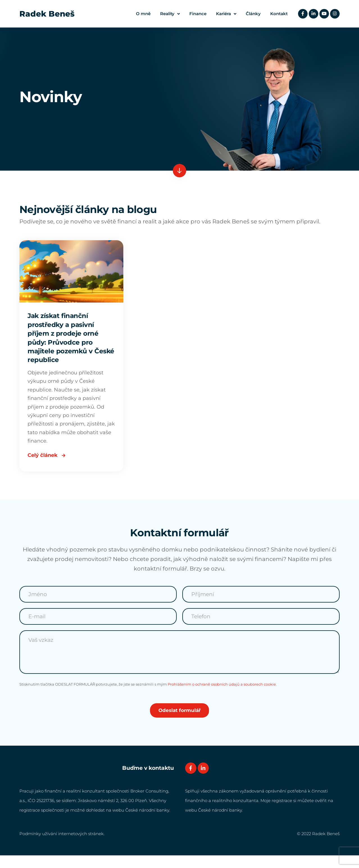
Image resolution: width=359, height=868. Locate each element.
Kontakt (278, 14)
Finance (196, 14)
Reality (169, 14)
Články (252, 14)
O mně (142, 14)
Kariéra (225, 14)
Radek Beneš (47, 14)
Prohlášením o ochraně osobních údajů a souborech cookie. (222, 697)
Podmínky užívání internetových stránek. (62, 846)
